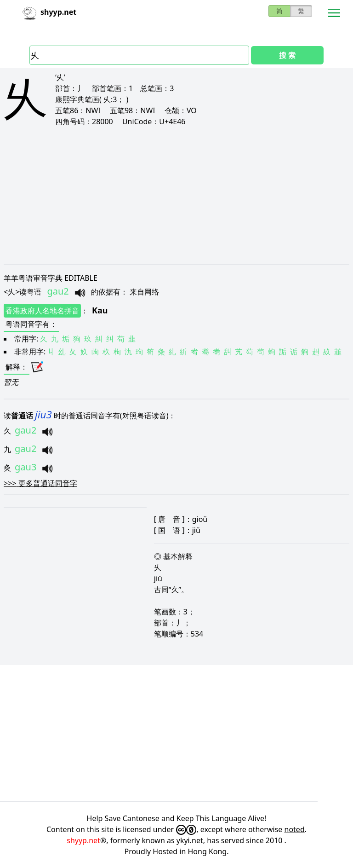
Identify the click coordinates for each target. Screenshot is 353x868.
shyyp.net (83, 840)
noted (295, 829)
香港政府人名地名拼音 (42, 311)
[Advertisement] (176, 195)
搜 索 (287, 55)
